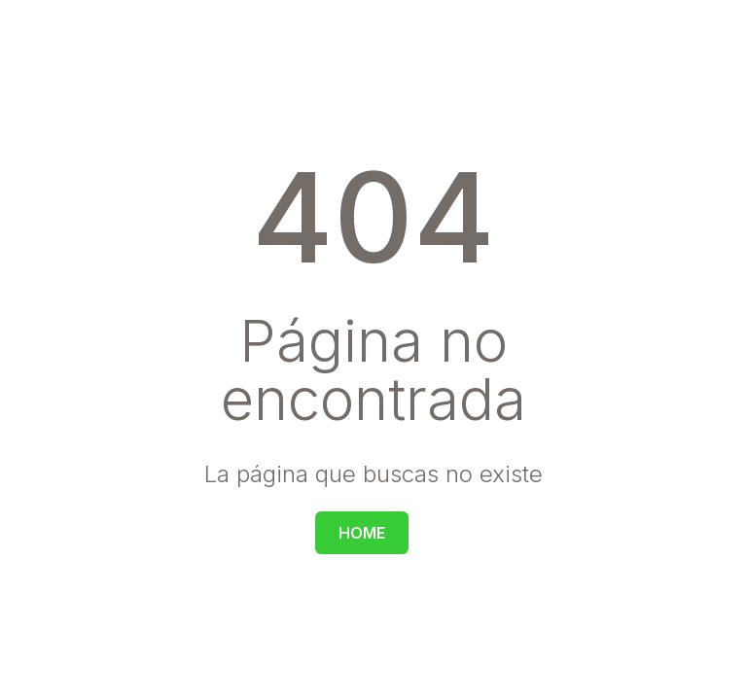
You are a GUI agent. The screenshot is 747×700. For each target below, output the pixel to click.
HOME (362, 533)
